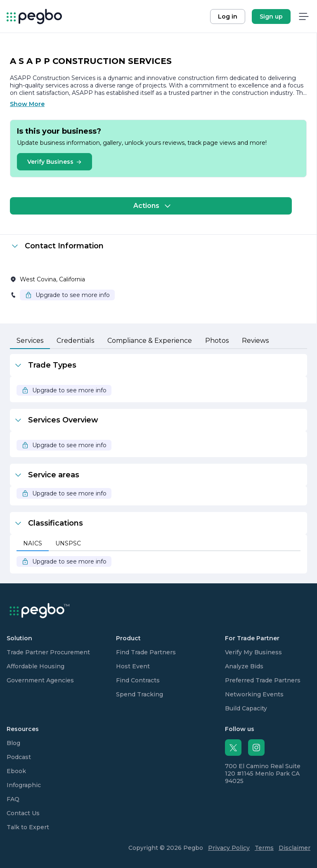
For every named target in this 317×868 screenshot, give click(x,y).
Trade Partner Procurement (48, 652)
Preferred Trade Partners (263, 680)
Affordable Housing (35, 666)
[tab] (30, 341)
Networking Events (254, 694)
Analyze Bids (244, 666)
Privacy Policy (229, 848)
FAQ (13, 799)
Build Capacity (246, 708)
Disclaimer (295, 848)
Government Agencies (40, 680)
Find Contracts (138, 680)
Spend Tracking (140, 694)
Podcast (19, 757)
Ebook (16, 771)
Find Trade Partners (146, 652)
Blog (13, 743)
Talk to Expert (28, 827)
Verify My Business (253, 652)
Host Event (133, 666)
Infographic (24, 785)
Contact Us (23, 813)
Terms (264, 848)
